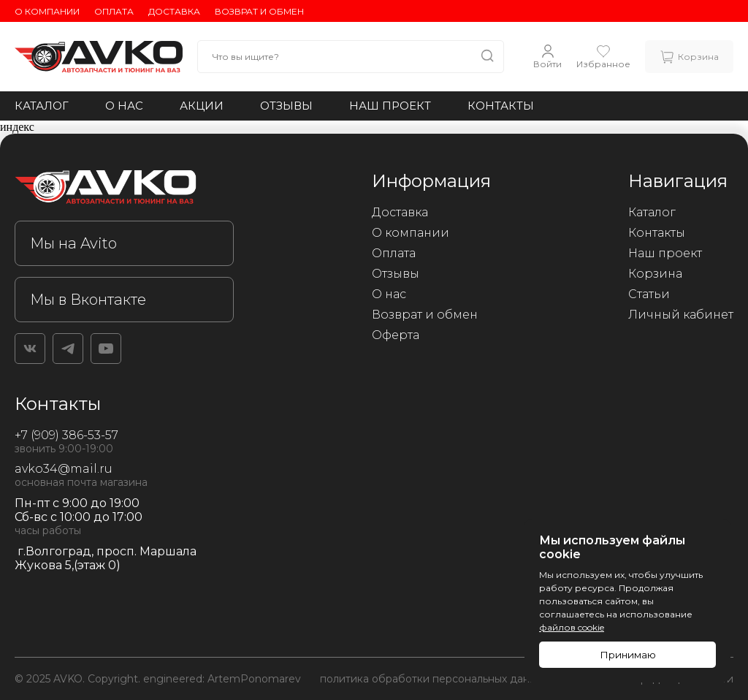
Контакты (501, 106)
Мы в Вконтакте (88, 300)
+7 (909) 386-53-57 (66, 435)
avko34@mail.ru (64, 469)
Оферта (396, 335)
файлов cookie (572, 627)
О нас (124, 106)
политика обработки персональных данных (434, 679)
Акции (202, 106)
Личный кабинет (681, 315)
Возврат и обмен (259, 11)
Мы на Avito (73, 243)
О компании (47, 11)
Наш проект (390, 106)
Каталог (42, 106)
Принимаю (628, 655)
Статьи (649, 294)
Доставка (174, 11)
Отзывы (286, 106)
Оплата (114, 11)
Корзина (655, 274)
